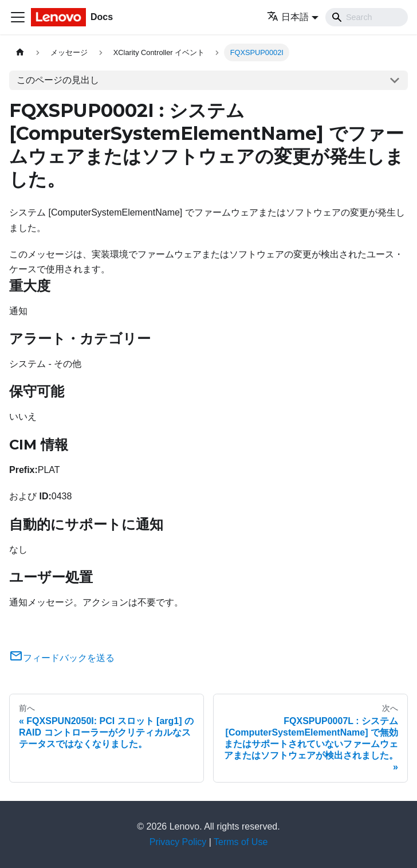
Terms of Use (241, 842)
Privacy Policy (178, 842)
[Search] (367, 17)
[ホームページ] (20, 52)
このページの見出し (58, 80)
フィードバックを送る (62, 658)
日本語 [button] (288, 17)
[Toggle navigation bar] (18, 17)
